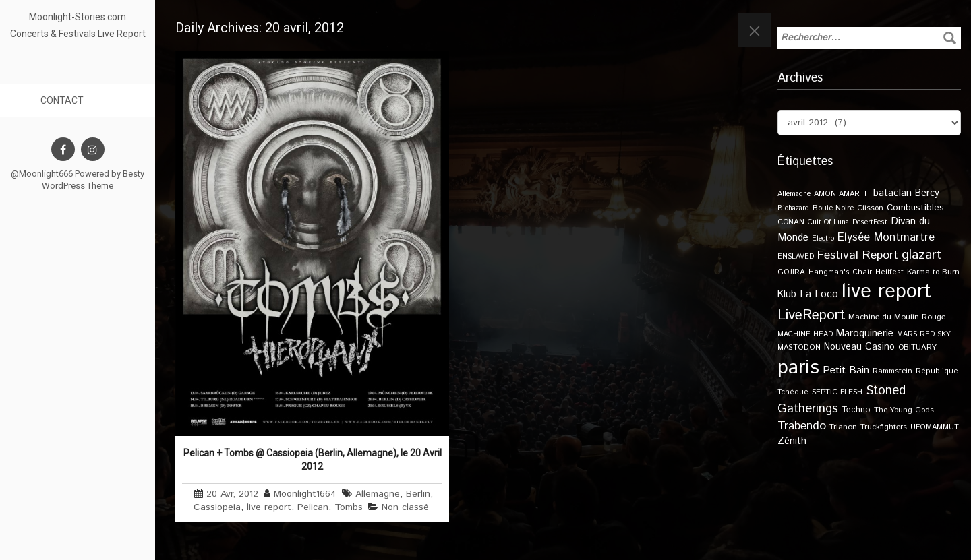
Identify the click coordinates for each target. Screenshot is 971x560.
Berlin (418, 494)
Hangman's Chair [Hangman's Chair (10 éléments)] (840, 272)
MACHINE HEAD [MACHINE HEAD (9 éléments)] (805, 334)
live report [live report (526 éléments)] (886, 291)
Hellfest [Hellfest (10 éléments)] (889, 272)
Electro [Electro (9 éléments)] (823, 239)
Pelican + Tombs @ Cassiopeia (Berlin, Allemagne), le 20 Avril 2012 (313, 460)
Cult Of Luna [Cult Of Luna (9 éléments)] (828, 222)
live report (269, 507)
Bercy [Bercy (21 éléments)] (927, 193)
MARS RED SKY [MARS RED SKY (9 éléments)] (924, 334)
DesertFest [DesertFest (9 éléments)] (870, 222)
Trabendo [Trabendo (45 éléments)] (802, 426)
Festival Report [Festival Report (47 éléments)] (858, 255)
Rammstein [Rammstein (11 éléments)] (892, 371)
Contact (62, 100)
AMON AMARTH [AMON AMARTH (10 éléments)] (842, 194)
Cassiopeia (217, 507)
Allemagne (378, 494)
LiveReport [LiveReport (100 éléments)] (811, 315)
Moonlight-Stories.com (78, 17)
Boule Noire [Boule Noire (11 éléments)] (833, 208)
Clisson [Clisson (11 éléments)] (870, 208)
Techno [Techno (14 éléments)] (856, 410)
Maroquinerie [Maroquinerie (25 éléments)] (865, 333)
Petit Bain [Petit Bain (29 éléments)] (846, 370)
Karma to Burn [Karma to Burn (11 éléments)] (933, 272)
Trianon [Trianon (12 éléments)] (843, 427)
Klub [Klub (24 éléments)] (787, 294)
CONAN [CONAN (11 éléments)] (791, 222)
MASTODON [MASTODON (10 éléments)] (799, 348)
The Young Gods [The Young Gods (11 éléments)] (904, 410)
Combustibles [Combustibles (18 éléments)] (915, 208)
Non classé (405, 507)
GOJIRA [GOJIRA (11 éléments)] (791, 272)
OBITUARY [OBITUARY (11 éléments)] (917, 347)
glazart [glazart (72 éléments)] (922, 255)
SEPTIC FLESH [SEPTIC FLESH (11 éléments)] (837, 392)
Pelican (313, 507)
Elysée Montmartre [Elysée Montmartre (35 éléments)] (886, 237)
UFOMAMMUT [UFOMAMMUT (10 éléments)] (935, 427)
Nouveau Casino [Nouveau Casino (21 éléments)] (859, 347)
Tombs (349, 507)
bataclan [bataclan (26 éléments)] (892, 193)
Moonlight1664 (305, 494)
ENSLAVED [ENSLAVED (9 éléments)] (796, 257)
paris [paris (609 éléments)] (798, 368)
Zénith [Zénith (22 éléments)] (792, 441)
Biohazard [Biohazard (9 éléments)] (793, 208)
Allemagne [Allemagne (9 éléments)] (794, 194)
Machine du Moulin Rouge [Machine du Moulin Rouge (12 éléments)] (897, 317)
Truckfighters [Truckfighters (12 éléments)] (884, 427)
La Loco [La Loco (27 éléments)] (819, 294)
